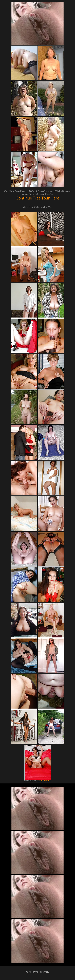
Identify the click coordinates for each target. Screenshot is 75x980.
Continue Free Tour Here (37, 198)
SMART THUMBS (44, 781)
